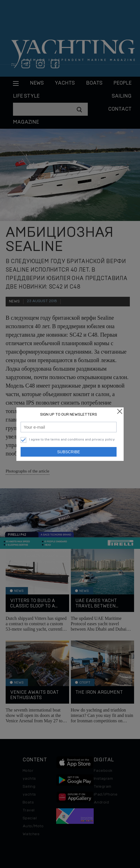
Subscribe (69, 452)
